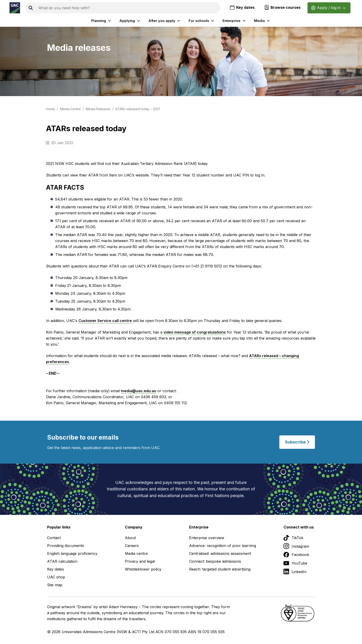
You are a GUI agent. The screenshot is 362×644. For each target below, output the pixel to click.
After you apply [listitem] (165, 21)
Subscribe (297, 442)
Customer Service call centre (105, 321)
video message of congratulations (195, 332)
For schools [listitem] (202, 21)
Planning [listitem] (102, 21)
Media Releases (98, 109)
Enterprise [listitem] (235, 21)
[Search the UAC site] (128, 8)
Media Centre (70, 109)
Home (50, 109)
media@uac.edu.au (139, 391)
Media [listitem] (262, 21)
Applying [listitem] (130, 21)
